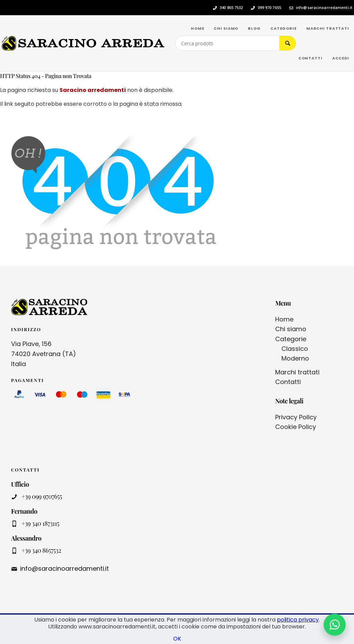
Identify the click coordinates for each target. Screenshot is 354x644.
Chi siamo (291, 329)
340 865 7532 (231, 8)
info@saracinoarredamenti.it (324, 8)
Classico (295, 349)
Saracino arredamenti (93, 90)
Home (284, 319)
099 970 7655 (269, 8)
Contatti (288, 382)
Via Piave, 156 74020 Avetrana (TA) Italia (44, 354)
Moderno (295, 358)
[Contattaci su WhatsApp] (335, 625)
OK (177, 639)
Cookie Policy (296, 427)
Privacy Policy (296, 417)
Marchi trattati (297, 372)
